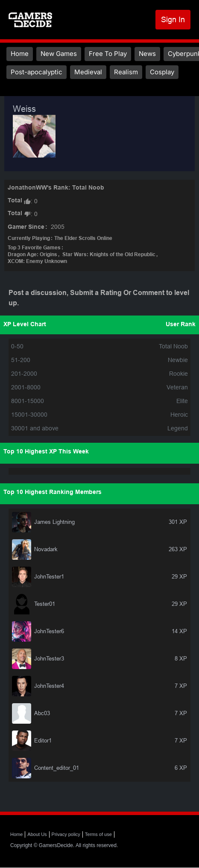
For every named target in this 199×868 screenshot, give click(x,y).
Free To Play (108, 54)
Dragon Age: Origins (32, 255)
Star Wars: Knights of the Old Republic (109, 255)
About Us (37, 834)
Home (20, 54)
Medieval (88, 72)
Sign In (173, 19)
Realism (126, 72)
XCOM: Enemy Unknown (37, 262)
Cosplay (162, 72)
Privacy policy (66, 834)
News (147, 54)
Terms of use (98, 834)
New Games (59, 54)
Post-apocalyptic (37, 72)
